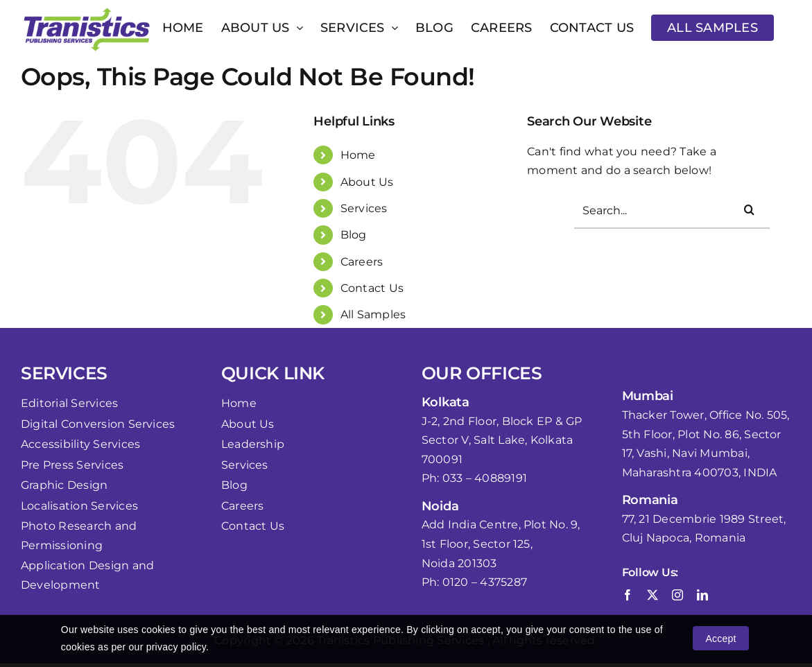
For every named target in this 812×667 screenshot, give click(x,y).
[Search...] (672, 211)
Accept (720, 639)
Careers (362, 262)
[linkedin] (702, 595)
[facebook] (628, 595)
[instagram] (677, 595)
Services (364, 208)
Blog (354, 235)
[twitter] (653, 595)
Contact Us (372, 288)
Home (358, 155)
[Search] (749, 209)
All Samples (373, 314)
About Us (367, 182)
